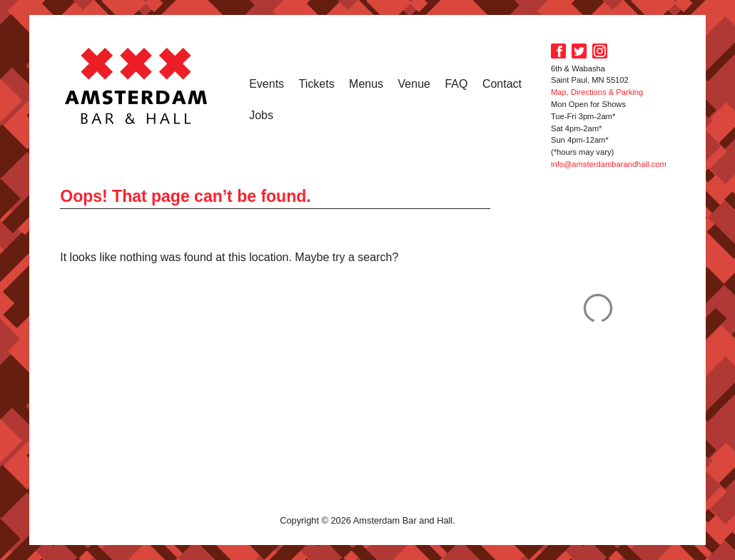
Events (267, 84)
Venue (414, 84)
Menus (366, 84)
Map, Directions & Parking (597, 92)
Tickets (317, 84)
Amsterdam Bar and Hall (136, 86)
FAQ (456, 84)
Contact (502, 84)
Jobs (261, 115)
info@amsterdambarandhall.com (609, 164)
